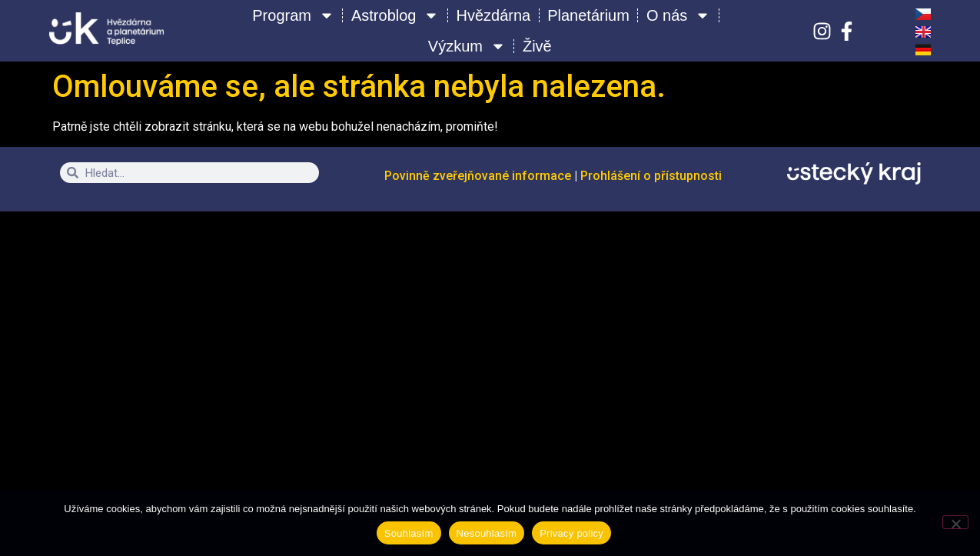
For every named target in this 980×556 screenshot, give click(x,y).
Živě (537, 46)
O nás (678, 15)
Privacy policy (571, 533)
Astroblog (395, 15)
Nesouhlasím (487, 533)
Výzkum (467, 46)
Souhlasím (409, 533)
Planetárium (588, 15)
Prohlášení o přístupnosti (651, 176)
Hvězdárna (493, 15)
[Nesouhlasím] (955, 522)
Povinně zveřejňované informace (479, 176)
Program (293, 15)
